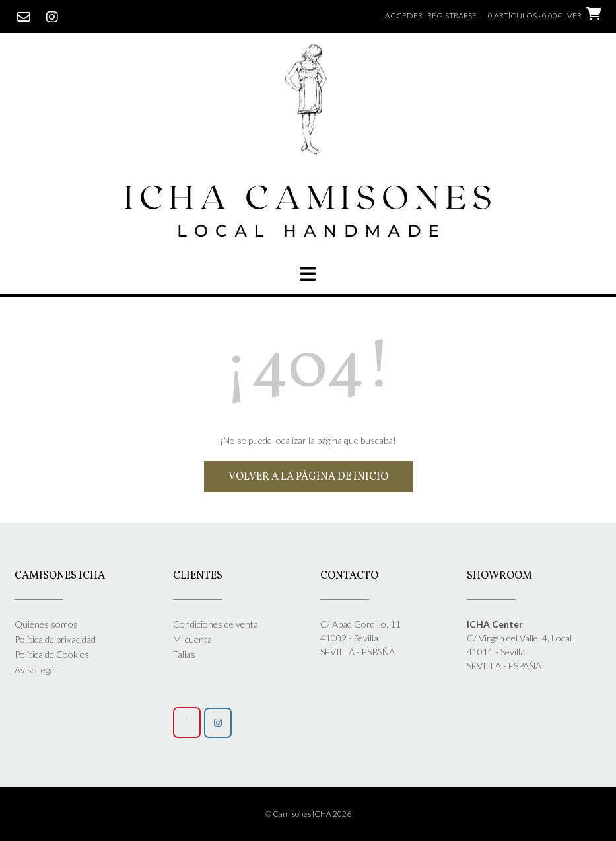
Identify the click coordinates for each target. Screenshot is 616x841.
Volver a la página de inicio (308, 477)
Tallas (184, 654)
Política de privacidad (55, 639)
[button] (308, 274)
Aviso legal (35, 670)
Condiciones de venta (216, 624)
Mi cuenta (192, 639)
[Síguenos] (218, 723)
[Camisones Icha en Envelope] (187, 722)
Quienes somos (46, 624)
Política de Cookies (52, 654)
